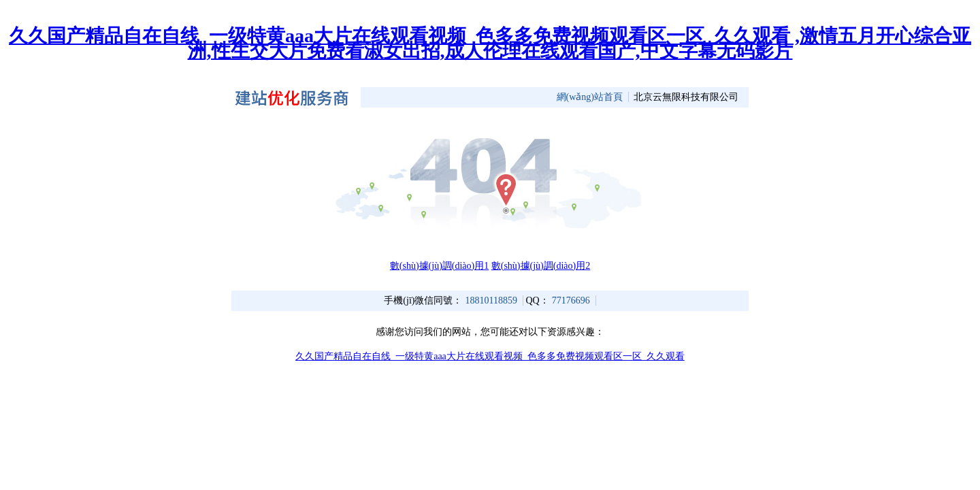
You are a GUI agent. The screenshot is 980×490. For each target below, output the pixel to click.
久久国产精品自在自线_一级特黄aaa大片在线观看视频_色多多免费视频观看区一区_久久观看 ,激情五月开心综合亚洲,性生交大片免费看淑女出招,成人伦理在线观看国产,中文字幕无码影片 (490, 43)
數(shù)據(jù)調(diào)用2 (541, 266)
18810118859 (491, 300)
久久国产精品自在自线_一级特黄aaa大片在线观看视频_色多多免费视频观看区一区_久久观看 (490, 356)
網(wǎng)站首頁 (590, 97)
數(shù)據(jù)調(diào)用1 (439, 266)
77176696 (571, 300)
